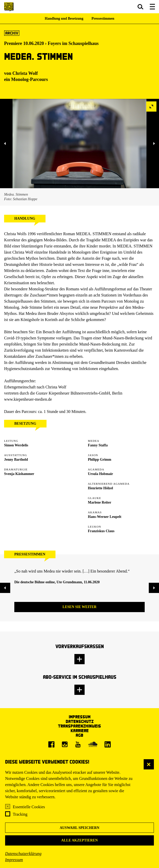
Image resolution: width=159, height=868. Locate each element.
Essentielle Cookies (29, 807)
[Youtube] (78, 744)
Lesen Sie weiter (80, 607)
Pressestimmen (103, 19)
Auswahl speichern (79, 828)
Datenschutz (80, 721)
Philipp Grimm (100, 460)
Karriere (80, 730)
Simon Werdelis (16, 445)
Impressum (14, 860)
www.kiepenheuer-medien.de (28, 399)
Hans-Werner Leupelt (105, 517)
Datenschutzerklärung (23, 854)
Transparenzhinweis (79, 726)
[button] (140, 7)
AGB (79, 735)
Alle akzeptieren (80, 840)
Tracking (20, 814)
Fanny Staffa (98, 445)
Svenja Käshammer (19, 474)
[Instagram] (65, 744)
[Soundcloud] (93, 744)
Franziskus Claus (101, 531)
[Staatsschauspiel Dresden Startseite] (9, 7)
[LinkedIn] (108, 744)
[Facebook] (51, 744)
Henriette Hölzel (100, 488)
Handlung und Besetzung (64, 19)
